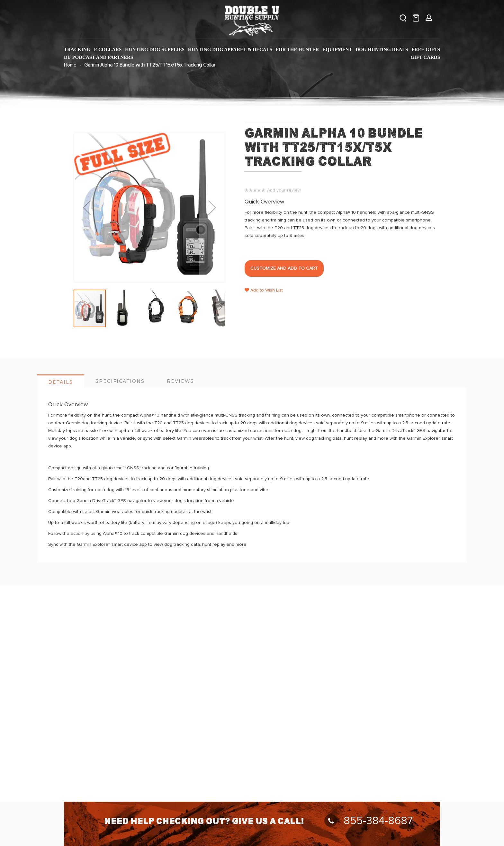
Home (70, 65)
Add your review (284, 190)
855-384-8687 (369, 821)
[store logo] (252, 19)
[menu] (252, 54)
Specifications (120, 381)
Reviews (180, 381)
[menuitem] (77, 50)
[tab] (61, 381)
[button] (123, 308)
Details (61, 382)
